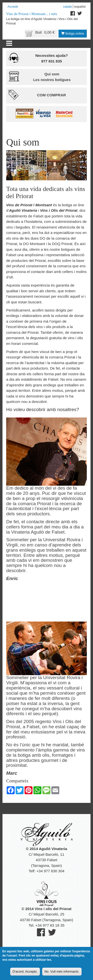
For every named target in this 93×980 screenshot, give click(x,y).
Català (68, 7)
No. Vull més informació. (62, 971)
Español (80, 7)
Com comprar (51, 95)
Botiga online (73, 33)
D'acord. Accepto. (25, 971)
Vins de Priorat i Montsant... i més (32, 14)
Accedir (13, 7)
